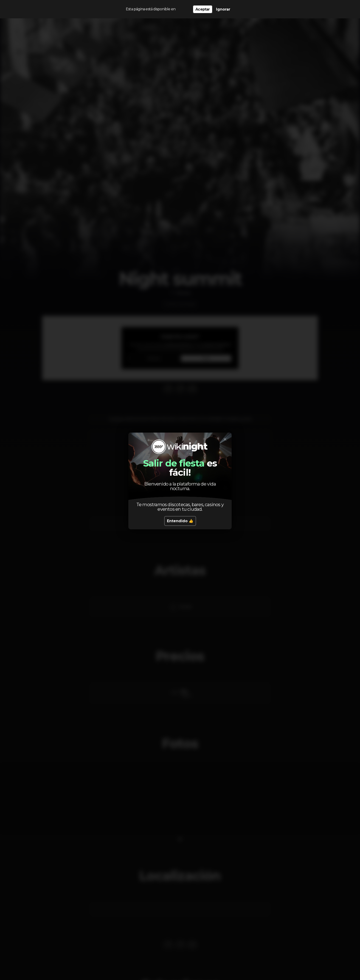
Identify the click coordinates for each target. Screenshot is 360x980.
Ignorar (223, 9)
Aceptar (202, 9)
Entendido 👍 (180, 521)
